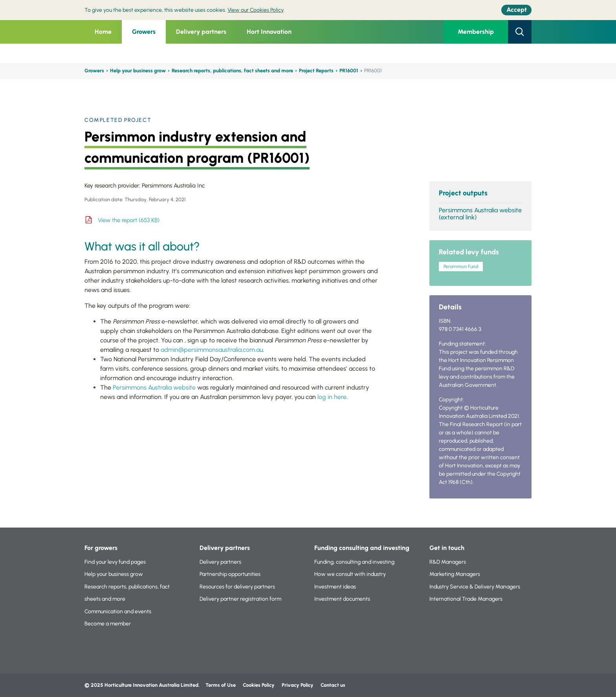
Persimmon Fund (461, 267)
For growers (101, 548)
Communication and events (118, 611)
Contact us (333, 685)
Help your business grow (138, 71)
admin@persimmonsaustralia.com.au (212, 350)
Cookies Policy (259, 685)
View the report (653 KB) (129, 220)
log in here (332, 397)
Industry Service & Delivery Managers (475, 587)
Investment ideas (335, 587)
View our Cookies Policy (255, 10)
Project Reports (316, 71)
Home (103, 32)
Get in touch (447, 548)
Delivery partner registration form (240, 599)
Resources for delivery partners (237, 587)
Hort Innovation (269, 32)
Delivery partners (201, 32)
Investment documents (342, 599)
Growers (144, 32)
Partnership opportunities (230, 574)
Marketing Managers (455, 574)
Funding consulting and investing (362, 548)
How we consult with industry (350, 574)
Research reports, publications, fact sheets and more (232, 71)
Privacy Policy (298, 685)
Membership (476, 32)
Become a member (108, 624)
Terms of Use (221, 685)
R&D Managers (448, 562)
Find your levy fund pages (115, 562)
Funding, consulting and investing (354, 562)
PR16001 (349, 71)
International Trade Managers (466, 599)
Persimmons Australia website (154, 387)
